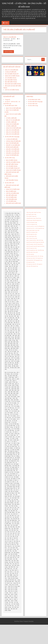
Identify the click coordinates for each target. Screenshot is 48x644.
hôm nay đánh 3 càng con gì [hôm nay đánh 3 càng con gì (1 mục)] (31, 216)
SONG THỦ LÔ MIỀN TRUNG (12, 76)
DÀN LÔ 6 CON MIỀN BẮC (13, 130)
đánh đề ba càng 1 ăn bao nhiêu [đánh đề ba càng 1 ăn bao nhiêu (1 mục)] (32, 252)
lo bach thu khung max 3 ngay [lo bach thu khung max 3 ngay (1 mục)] (32, 222)
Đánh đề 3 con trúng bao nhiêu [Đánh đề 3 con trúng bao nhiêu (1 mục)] (32, 232)
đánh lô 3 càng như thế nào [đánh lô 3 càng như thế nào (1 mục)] (31, 240)
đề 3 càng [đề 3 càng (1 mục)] (41, 256)
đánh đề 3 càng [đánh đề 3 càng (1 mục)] (29, 242)
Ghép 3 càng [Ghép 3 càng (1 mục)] (29, 212)
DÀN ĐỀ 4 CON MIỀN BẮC (13, 149)
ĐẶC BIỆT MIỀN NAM (11, 195)
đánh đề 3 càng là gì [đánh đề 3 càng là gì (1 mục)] (30, 244)
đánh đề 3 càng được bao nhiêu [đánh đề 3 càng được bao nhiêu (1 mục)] (32, 250)
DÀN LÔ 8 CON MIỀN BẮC (13, 134)
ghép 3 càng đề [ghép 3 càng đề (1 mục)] (34, 212)
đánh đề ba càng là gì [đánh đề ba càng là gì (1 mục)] (30, 254)
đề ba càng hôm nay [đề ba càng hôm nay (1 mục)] (34, 266)
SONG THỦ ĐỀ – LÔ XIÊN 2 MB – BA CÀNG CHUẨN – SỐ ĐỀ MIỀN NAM (24, 5)
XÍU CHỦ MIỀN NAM (11, 197)
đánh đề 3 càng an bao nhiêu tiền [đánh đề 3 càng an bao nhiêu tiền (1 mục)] (38, 242)
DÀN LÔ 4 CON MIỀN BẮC (10, 37)
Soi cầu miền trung (10, 158)
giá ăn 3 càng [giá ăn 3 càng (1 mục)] (34, 214)
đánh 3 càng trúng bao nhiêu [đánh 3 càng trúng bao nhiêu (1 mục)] (32, 236)
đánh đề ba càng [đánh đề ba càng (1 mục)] (41, 250)
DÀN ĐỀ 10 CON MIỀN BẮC (13, 145)
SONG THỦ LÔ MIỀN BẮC (13, 124)
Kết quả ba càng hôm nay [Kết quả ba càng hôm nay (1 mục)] (37, 220)
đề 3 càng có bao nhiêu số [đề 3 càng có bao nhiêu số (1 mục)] (31, 258)
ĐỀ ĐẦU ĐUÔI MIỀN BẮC (12, 147)
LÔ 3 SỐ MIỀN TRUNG (11, 78)
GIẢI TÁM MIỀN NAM (11, 199)
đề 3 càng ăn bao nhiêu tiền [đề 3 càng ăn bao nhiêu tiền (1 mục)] (31, 264)
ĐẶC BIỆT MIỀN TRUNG (11, 82)
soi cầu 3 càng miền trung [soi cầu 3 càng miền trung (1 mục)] (40, 228)
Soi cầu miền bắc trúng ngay (12, 137)
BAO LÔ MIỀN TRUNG (12, 160)
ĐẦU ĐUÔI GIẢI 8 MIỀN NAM (13, 203)
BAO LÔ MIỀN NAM (11, 191)
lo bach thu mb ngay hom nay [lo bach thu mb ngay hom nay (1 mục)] (32, 224)
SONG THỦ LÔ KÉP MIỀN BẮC (14, 128)
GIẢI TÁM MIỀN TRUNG (11, 80)
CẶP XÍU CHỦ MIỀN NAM (12, 193)
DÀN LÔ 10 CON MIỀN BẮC (13, 120)
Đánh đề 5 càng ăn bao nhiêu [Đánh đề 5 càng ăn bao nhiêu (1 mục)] (32, 234)
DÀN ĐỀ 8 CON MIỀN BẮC (13, 153)
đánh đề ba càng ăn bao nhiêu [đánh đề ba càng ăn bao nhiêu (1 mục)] (32, 256)
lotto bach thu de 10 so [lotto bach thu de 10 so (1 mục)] (31, 228)
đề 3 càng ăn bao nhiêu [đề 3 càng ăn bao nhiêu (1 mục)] (31, 262)
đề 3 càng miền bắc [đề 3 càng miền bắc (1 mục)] (30, 260)
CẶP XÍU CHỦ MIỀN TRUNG (12, 90)
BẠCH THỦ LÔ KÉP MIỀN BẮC (14, 108)
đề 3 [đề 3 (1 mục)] (38, 256)
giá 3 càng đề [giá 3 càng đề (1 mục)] (29, 214)
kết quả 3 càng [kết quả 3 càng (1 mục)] (38, 218)
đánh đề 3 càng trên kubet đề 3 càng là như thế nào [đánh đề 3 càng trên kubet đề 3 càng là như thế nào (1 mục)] (35, 246)
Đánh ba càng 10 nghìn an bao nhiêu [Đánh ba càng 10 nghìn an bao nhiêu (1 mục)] (33, 230)
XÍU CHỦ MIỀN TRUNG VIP (12, 74)
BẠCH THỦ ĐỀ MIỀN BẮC (12, 143)
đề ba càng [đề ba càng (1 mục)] (28, 266)
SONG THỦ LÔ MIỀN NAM (13, 189)
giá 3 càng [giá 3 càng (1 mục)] (39, 212)
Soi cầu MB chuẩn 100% (11, 105)
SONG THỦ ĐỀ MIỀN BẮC (12, 155)
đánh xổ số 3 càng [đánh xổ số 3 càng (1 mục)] (40, 240)
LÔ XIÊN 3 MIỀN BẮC (11, 122)
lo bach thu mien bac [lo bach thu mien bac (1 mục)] (30, 226)
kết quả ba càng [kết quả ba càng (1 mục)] (29, 220)
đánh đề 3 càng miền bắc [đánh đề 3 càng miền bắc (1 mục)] (38, 244)
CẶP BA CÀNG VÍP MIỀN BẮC (13, 141)
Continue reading (8, 52)
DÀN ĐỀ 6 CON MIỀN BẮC (13, 151)
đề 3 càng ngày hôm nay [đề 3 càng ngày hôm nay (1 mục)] (38, 260)
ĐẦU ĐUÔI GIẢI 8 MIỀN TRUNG (13, 84)
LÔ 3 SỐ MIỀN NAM (11, 201)
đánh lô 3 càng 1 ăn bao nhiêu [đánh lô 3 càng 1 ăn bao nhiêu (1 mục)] (32, 238)
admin (14, 39)
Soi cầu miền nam (10, 183)
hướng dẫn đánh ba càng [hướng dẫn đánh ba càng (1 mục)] (31, 218)
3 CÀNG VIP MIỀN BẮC (11, 72)
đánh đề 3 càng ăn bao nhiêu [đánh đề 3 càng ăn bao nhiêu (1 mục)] (32, 248)
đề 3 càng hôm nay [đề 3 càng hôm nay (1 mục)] (39, 258)
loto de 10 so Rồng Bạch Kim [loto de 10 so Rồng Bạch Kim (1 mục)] (39, 226)
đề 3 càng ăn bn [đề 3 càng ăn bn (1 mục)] (39, 264)
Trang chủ (7, 100)
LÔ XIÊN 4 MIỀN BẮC (11, 126)
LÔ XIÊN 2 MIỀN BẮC (11, 118)
